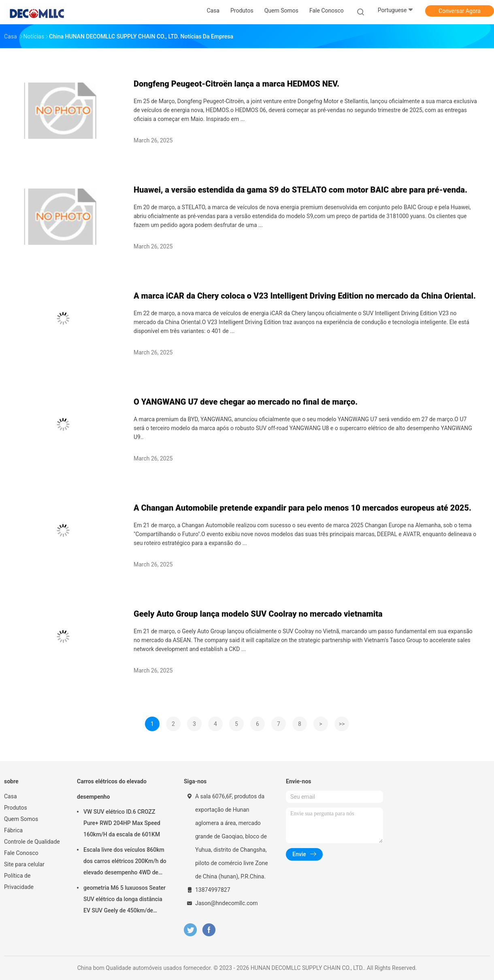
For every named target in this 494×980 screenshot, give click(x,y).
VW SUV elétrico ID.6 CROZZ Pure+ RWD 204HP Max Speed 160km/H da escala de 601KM (122, 823)
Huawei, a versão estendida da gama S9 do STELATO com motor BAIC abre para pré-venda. (300, 190)
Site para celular (24, 864)
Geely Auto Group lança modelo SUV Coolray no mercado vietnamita (258, 614)
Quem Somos (21, 819)
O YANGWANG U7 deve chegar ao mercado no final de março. (246, 402)
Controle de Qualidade (32, 842)
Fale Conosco (21, 853)
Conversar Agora (460, 11)
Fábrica (13, 830)
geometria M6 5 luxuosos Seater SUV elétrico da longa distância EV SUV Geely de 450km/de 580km (125, 900)
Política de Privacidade (19, 881)
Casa (11, 796)
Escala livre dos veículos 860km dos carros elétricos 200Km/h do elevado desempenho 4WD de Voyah (125, 862)
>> (342, 724)
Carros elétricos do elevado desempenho (112, 789)
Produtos (16, 808)
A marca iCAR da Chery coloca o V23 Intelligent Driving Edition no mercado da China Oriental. (305, 296)
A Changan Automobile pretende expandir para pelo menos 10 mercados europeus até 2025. (302, 508)
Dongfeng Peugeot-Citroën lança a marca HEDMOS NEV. (236, 84)
